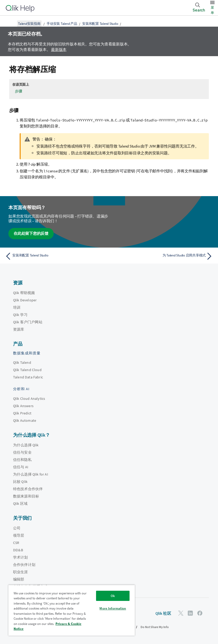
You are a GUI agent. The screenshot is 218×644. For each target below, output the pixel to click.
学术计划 (21, 557)
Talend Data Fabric (28, 377)
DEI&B (18, 550)
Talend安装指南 (29, 24)
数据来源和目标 (26, 496)
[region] (72, 610)
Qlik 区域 (20, 504)
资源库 (19, 329)
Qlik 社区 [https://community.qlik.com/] (163, 613)
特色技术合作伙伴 (28, 489)
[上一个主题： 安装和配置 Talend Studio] (55, 256)
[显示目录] (10, 24)
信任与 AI (21, 467)
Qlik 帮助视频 (24, 293)
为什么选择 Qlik (26, 445)
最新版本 (59, 49)
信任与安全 (22, 452)
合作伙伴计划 (24, 565)
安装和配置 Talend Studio (100, 24)
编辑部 (19, 579)
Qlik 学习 (20, 315)
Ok (113, 596)
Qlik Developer (25, 300)
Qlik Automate (25, 420)
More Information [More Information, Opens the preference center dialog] (113, 608)
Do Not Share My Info (155, 627)
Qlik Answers (23, 406)
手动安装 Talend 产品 (62, 24)
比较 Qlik (20, 482)
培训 (17, 307)
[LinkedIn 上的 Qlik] (190, 613)
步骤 (19, 91)
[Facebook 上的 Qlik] (200, 613)
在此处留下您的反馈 (31, 233)
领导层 (19, 535)
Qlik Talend (22, 362)
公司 (17, 528)
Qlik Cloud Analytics (29, 399)
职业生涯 (21, 572)
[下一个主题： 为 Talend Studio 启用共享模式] (163, 256)
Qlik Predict (22, 413)
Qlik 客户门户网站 (28, 322)
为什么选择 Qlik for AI (31, 474)
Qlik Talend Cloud (27, 370)
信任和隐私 (22, 460)
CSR (16, 543)
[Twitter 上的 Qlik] (181, 613)
